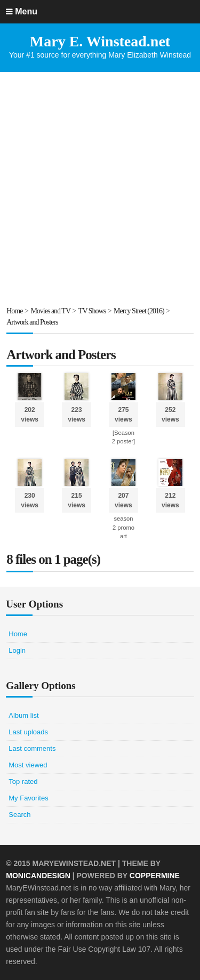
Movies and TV (50, 311)
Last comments (32, 748)
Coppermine (155, 876)
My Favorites (28, 798)
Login (17, 650)
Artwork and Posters (32, 322)
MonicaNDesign (38, 876)
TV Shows (92, 311)
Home (14, 311)
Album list (23, 715)
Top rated (23, 781)
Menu (26, 11)
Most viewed (28, 765)
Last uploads (28, 732)
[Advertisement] (100, 188)
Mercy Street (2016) (139, 311)
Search (19, 815)
